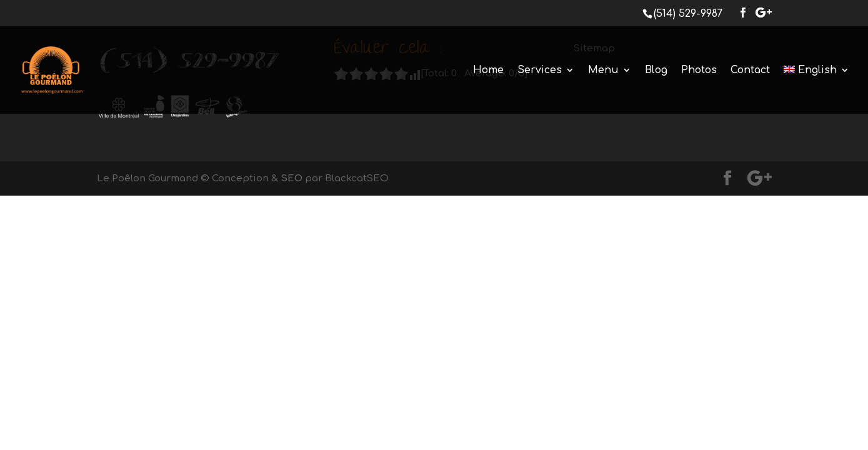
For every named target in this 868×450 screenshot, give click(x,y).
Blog (656, 71)
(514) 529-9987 (688, 14)
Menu (603, 71)
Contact (750, 71)
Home (488, 71)
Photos (699, 71)
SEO (292, 178)
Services (540, 71)
